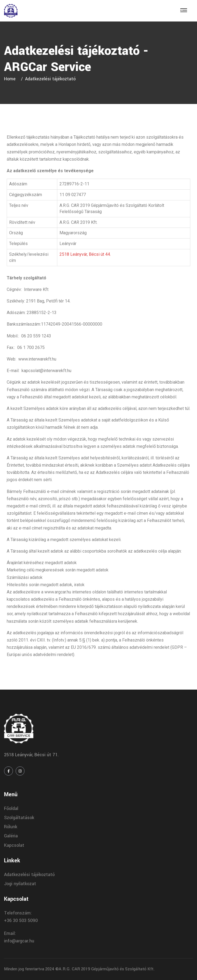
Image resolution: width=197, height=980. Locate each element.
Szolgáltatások (19, 818)
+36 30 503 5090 (21, 920)
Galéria (11, 836)
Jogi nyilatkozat (20, 884)
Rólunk (11, 827)
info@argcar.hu (19, 941)
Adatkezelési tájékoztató (29, 875)
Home (11, 79)
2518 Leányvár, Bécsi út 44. (85, 254)
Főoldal (11, 808)
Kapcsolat (14, 845)
